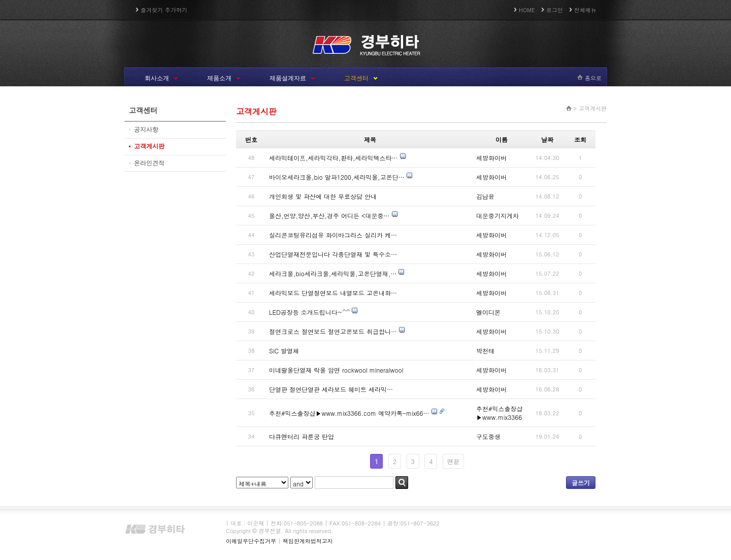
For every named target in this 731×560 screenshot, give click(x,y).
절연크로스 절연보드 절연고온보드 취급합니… (333, 331)
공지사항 (146, 129)
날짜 (547, 139)
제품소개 (219, 78)
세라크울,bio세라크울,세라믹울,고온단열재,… (333, 273)
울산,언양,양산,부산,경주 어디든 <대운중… (329, 216)
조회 (580, 139)
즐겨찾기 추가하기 (164, 10)
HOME (527, 10)
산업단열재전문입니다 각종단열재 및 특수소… (333, 254)
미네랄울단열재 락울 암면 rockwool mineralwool (336, 370)
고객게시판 (149, 146)
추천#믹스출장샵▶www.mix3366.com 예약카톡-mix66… (349, 413)
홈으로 (593, 78)
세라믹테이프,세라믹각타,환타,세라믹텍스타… (334, 158)
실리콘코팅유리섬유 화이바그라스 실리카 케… (333, 235)
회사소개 (157, 78)
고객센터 (356, 78)
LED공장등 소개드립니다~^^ (309, 312)
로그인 (555, 10)
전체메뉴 (585, 10)
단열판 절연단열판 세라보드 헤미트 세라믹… (331, 389)
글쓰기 (581, 483)
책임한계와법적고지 (308, 541)
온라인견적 (149, 163)
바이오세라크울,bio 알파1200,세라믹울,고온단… (337, 177)
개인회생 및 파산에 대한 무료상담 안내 (323, 196)
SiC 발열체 (284, 351)
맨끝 (453, 461)
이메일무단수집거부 (251, 541)
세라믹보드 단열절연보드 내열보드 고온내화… (333, 293)
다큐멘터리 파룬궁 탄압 (302, 436)
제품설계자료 (288, 78)
